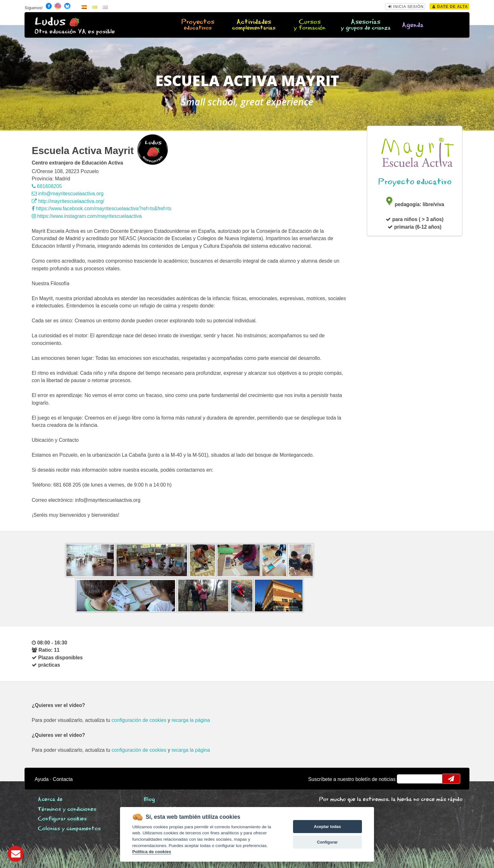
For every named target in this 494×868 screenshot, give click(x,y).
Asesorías (366, 25)
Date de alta (450, 7)
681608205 (47, 186)
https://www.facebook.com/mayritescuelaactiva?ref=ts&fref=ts (102, 209)
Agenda (413, 25)
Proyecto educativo (415, 182)
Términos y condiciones (67, 809)
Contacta (63, 779)
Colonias (69, 829)
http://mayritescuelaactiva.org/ (68, 201)
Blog (149, 800)
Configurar (327, 842)
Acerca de (50, 800)
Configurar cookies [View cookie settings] (62, 819)
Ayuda (42, 779)
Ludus (50, 22)
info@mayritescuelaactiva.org (68, 194)
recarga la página (191, 720)
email (406, 779)
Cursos (310, 25)
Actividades (254, 25)
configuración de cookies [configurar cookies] (139, 720)
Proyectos (198, 25)
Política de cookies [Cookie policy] (151, 852)
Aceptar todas (327, 827)
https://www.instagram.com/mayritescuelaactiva (87, 216)
